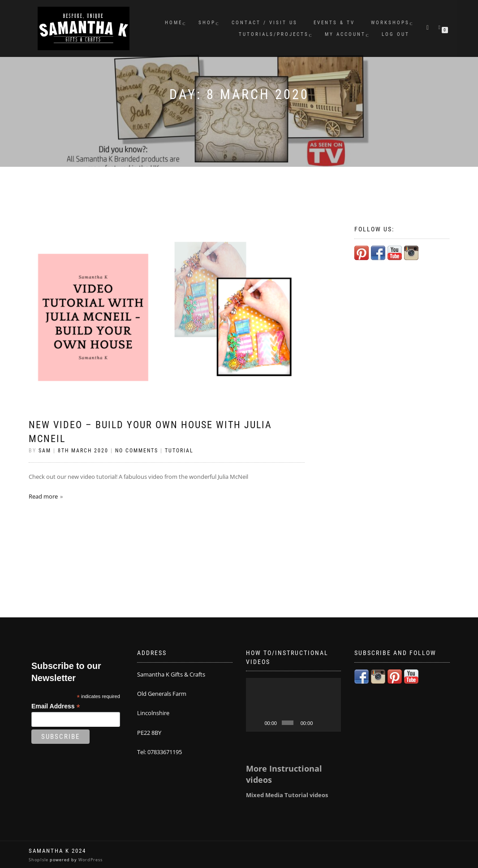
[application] (294, 705)
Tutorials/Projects (274, 34)
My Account (345, 34)
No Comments (137, 451)
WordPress (90, 860)
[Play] (258, 723)
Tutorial (179, 451)
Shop (207, 23)
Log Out (396, 34)
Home (174, 23)
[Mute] (320, 723)
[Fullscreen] (332, 723)
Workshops (390, 23)
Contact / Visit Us (265, 23)
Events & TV (334, 23)
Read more (43, 496)
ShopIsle (39, 860)
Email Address (56, 706)
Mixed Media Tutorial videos (287, 795)
